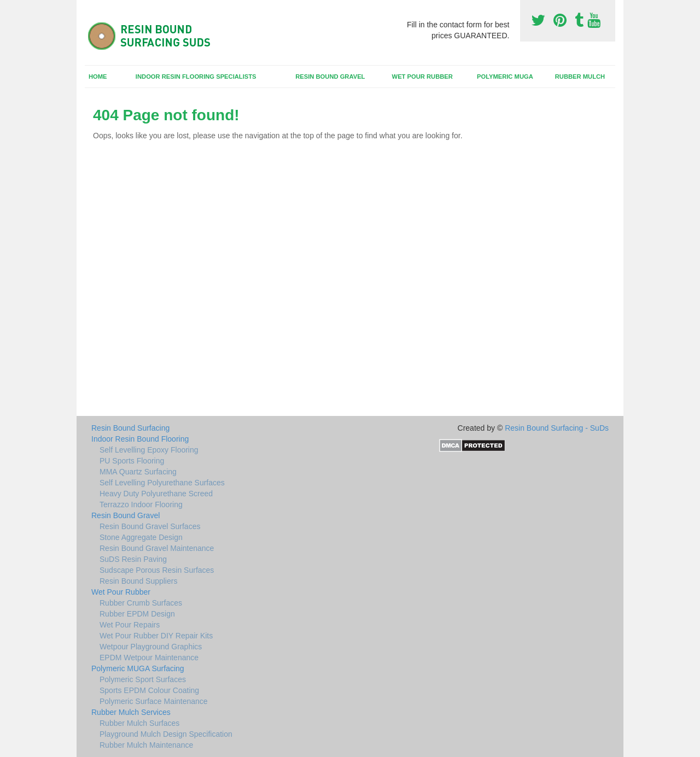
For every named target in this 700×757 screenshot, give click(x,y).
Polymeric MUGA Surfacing (138, 668)
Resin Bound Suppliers (138, 581)
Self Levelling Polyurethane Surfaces (162, 483)
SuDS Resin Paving (133, 559)
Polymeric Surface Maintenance (154, 701)
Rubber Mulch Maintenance (146, 745)
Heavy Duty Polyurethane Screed (156, 494)
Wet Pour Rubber (422, 77)
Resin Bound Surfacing (130, 428)
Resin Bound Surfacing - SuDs (557, 428)
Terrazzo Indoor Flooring (141, 504)
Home (98, 77)
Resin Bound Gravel (330, 77)
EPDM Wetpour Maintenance (149, 658)
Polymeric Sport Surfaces (143, 679)
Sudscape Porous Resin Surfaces (157, 570)
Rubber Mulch (580, 77)
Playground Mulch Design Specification (166, 734)
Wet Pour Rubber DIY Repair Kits (156, 636)
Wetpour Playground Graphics (151, 647)
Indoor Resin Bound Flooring (140, 439)
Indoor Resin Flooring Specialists (196, 77)
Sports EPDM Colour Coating (149, 690)
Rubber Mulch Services (131, 712)
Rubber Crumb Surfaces (141, 603)
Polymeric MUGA (505, 77)
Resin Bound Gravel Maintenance (157, 548)
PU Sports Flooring (132, 461)
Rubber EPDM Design (137, 614)
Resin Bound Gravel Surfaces (150, 526)
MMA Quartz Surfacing (138, 472)
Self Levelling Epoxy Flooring (149, 450)
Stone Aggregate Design (141, 537)
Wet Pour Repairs (130, 625)
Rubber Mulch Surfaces (139, 723)
